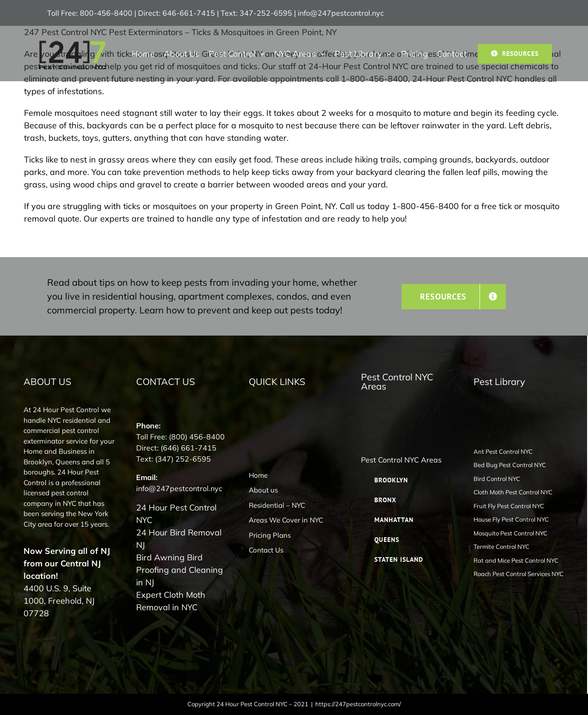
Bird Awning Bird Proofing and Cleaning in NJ (180, 570)
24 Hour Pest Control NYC (176, 514)
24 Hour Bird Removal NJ (179, 539)
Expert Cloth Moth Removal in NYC (171, 601)
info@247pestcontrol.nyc (341, 13)
